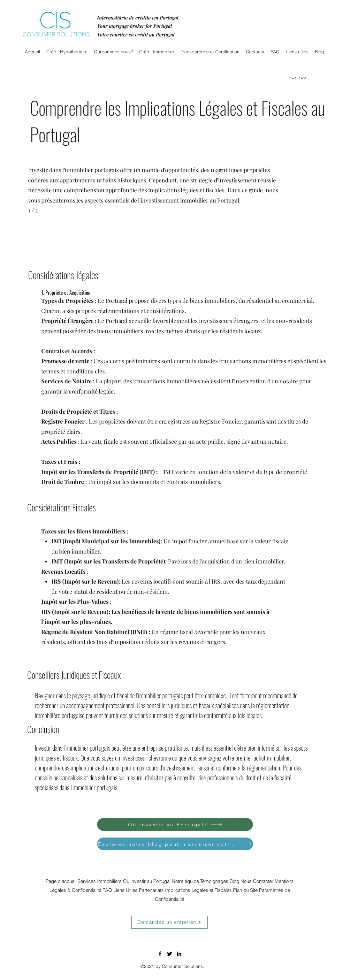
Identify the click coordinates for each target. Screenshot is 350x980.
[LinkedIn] (179, 954)
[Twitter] (170, 954)
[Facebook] (160, 954)
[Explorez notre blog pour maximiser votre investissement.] (175, 844)
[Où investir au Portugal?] (175, 824)
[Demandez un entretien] (169, 922)
